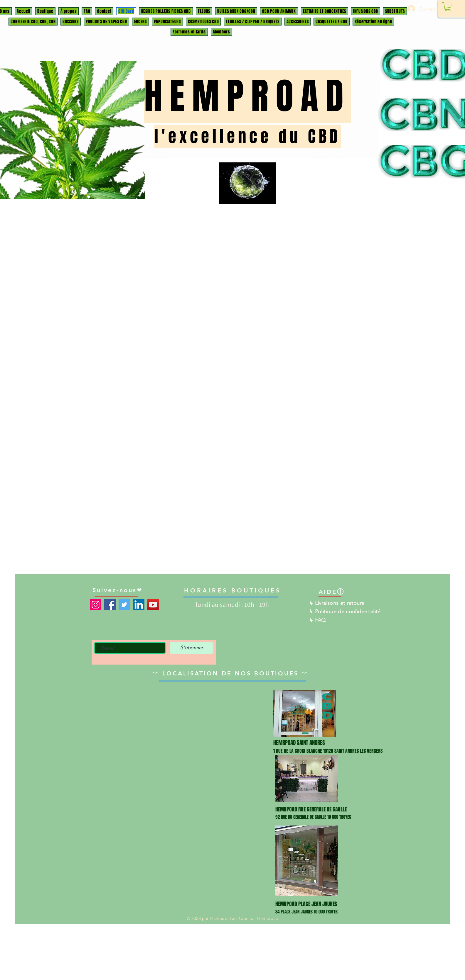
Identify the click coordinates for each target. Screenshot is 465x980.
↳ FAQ (317, 620)
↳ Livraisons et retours (336, 603)
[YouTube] (153, 605)
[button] (448, 7)
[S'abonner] (192, 648)
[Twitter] (124, 605)
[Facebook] (110, 605)
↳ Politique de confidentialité (345, 612)
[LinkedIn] (139, 605)
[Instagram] (96, 605)
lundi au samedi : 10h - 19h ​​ (232, 604)
